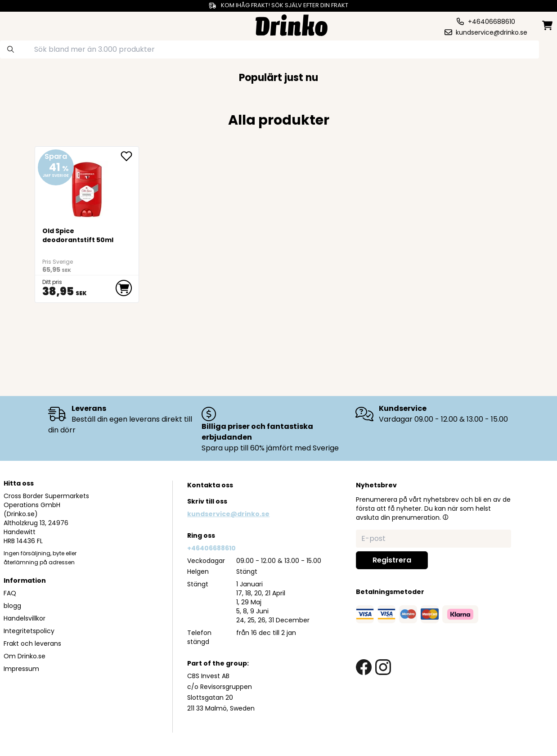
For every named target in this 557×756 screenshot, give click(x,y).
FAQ (10, 593)
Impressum (21, 669)
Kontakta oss (210, 485)
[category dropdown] (34, 24)
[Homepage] (292, 24)
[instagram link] (383, 667)
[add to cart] (124, 288)
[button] (445, 517)
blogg (12, 606)
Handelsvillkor (25, 618)
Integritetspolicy (29, 631)
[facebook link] (364, 667)
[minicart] (548, 25)
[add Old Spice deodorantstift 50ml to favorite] (130, 156)
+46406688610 (211, 548)
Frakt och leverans (32, 643)
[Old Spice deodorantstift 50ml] (87, 186)
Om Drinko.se (25, 656)
